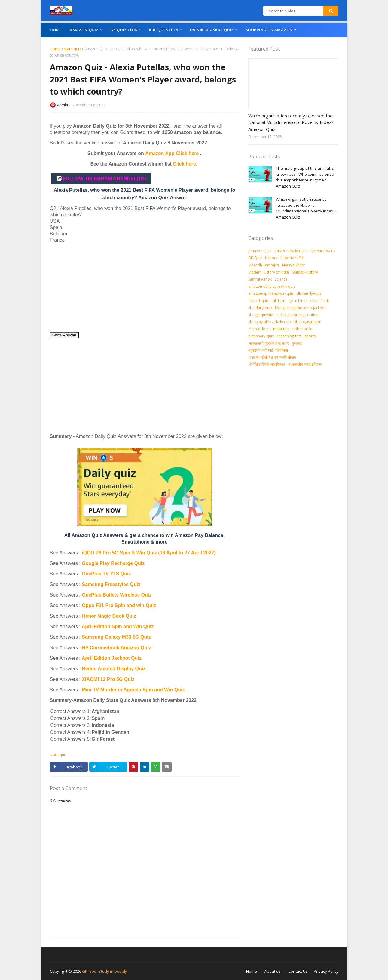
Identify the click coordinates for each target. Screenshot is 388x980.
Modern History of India (269, 272)
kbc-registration (308, 322)
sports (310, 336)
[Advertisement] (145, 290)
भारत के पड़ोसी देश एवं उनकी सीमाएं (272, 357)
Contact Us (298, 971)
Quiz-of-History (305, 272)
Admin (63, 105)
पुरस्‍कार (297, 343)
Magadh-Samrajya (264, 265)
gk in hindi (298, 301)
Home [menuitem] (56, 30)
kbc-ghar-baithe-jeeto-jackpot (300, 308)
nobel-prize (302, 329)
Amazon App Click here (172, 153)
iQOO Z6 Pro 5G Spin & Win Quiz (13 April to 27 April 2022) (149, 553)
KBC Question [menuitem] (164, 30)
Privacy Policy (326, 971)
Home (55, 49)
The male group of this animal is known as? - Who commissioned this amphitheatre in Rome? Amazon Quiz (305, 177)
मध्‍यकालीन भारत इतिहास (305, 364)
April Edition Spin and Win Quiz (118, 626)
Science (281, 279)
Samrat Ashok (260, 279)
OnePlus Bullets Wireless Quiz (117, 595)
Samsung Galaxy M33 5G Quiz (116, 637)
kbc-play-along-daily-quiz (270, 322)
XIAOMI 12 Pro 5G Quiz (108, 679)
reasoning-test (289, 336)
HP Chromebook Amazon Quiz (116, 648)
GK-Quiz (255, 258)
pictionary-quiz (261, 336)
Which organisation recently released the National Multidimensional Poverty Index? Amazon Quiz (291, 122)
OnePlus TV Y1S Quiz (106, 574)
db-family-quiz (309, 293)
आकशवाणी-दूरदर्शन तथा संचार (269, 343)
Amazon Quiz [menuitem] (84, 30)
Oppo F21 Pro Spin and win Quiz (120, 605)
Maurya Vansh (294, 265)
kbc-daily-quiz (260, 308)
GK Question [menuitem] (124, 30)
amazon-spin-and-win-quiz (271, 293)
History (271, 258)
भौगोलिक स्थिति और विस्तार (267, 364)
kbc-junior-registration (299, 315)
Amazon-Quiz (260, 251)
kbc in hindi (319, 301)
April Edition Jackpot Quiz (112, 658)
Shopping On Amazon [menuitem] (269, 30)
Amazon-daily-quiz (290, 251)
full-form (279, 301)
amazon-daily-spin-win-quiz (272, 286)
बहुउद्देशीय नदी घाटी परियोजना (268, 350)
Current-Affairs (322, 251)
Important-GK (292, 258)
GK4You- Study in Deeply (105, 971)
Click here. (185, 164)
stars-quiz (72, 49)
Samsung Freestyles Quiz (111, 584)
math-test (281, 329)
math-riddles (259, 329)
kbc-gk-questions (263, 315)
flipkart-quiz (258, 301)
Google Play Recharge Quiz (113, 563)
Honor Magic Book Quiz (109, 616)
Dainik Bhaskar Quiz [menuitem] (212, 30)
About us (273, 971)
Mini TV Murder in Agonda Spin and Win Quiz (134, 690)
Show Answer (64, 335)
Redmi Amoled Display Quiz (114, 669)
